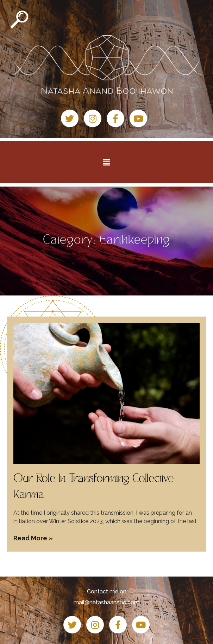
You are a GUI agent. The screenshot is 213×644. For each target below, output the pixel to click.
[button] (106, 162)
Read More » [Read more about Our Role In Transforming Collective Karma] (33, 538)
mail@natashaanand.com (107, 602)
